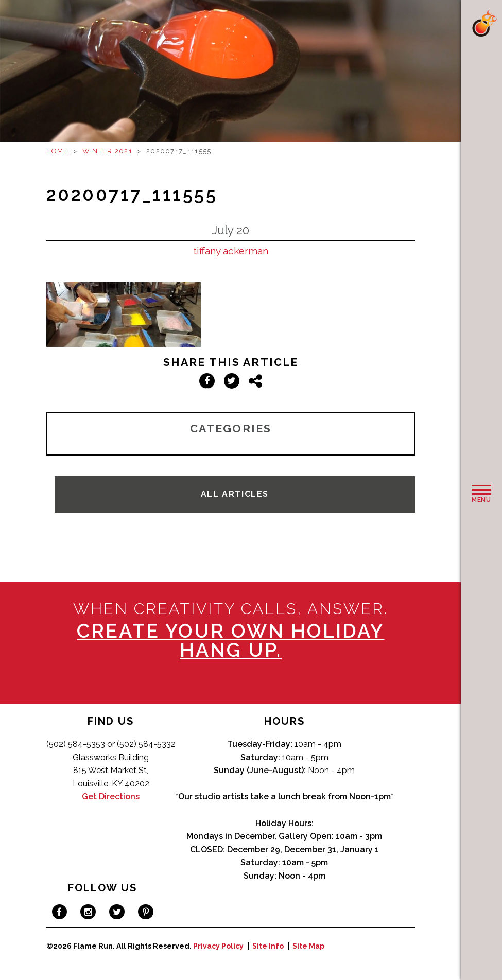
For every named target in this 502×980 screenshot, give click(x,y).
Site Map (308, 946)
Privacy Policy (218, 946)
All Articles (235, 494)
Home (57, 151)
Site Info (268, 946)
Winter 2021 (107, 151)
